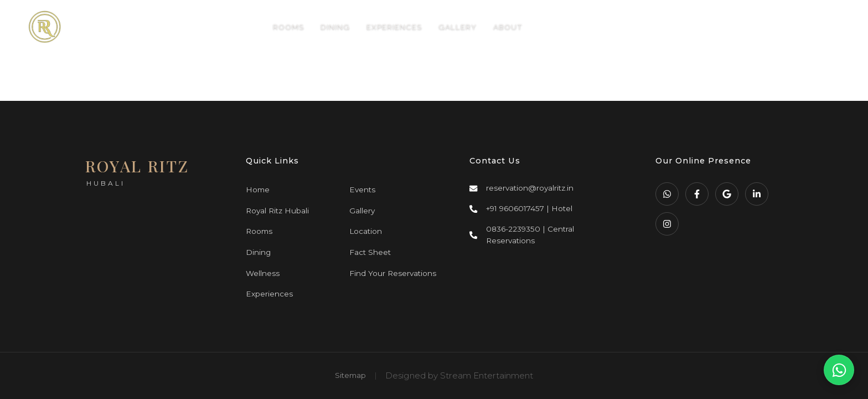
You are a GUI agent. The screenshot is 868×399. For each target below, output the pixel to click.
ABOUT (508, 27)
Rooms (259, 231)
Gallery (362, 211)
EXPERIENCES (394, 27)
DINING (335, 27)
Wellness (263, 273)
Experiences (269, 294)
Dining (258, 252)
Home (258, 190)
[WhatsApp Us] (839, 370)
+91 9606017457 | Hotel (529, 208)
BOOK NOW (769, 27)
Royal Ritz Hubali (277, 211)
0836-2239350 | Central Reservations (530, 235)
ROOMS (288, 27)
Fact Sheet (370, 252)
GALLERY (458, 27)
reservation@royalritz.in (530, 188)
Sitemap (350, 375)
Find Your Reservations (393, 273)
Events (362, 190)
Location (366, 231)
